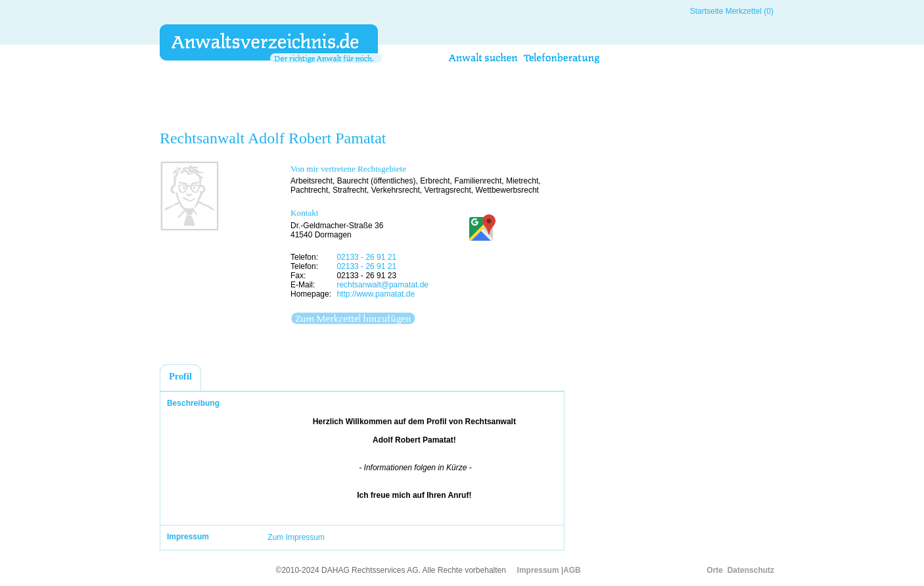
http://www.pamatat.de (376, 294)
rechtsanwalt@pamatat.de (382, 285)
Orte (715, 570)
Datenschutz (751, 570)
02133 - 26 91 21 (366, 257)
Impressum (538, 570)
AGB (572, 570)
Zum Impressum (296, 537)
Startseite (707, 11)
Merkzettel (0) (750, 11)
